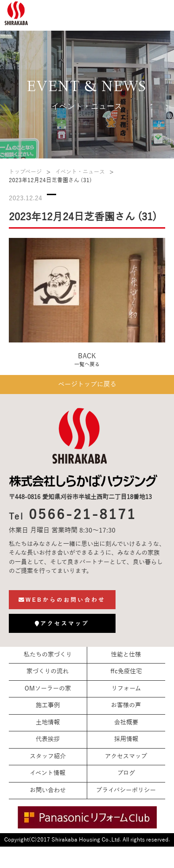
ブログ (126, 773)
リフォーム (126, 689)
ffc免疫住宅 (126, 671)
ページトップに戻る (87, 385)
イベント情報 (48, 773)
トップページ (25, 172)
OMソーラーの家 (48, 689)
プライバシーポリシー (126, 790)
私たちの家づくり (48, 655)
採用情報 (126, 739)
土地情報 (48, 723)
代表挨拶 (48, 739)
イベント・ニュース (80, 172)
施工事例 (48, 705)
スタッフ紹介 (48, 756)
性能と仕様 (126, 655)
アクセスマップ (126, 756)
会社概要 (126, 723)
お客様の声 (126, 705)
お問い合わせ (48, 790)
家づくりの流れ (48, 671)
